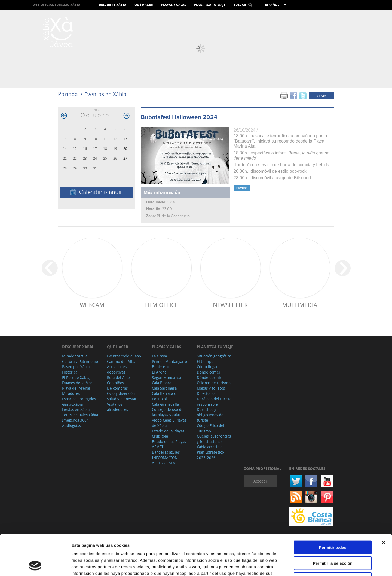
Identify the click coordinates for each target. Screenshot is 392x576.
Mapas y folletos (211, 388)
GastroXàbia (72, 404)
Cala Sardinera (164, 388)
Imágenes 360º (75, 420)
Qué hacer (144, 5)
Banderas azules (166, 452)
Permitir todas (333, 509)
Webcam (92, 305)
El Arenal (160, 372)
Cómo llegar (207, 367)
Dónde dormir (209, 378)
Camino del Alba (121, 361)
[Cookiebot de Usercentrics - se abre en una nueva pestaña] (35, 565)
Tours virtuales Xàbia (80, 415)
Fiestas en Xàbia (76, 409)
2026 (97, 110)
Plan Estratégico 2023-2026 (210, 455)
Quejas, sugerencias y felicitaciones (214, 439)
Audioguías (71, 425)
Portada (68, 94)
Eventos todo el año (124, 356)
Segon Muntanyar (167, 378)
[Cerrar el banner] (384, 504)
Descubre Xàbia (113, 5)
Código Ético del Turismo (211, 428)
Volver (321, 96)
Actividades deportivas (117, 369)
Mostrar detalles (295, 565)
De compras (117, 388)
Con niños (115, 383)
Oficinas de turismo (214, 383)
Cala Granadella (165, 404)
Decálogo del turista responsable (214, 401)
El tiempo (205, 361)
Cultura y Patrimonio (80, 361)
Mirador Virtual (75, 356)
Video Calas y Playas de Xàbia (169, 423)
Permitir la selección (333, 525)
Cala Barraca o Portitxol (164, 396)
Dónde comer (209, 372)
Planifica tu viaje (210, 5)
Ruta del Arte (118, 378)
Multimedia (300, 305)
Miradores (71, 393)
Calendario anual (97, 192)
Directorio (206, 393)
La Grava (159, 356)
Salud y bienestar (122, 399)
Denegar (333, 541)
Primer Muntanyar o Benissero (169, 364)
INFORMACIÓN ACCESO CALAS (165, 460)
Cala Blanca (162, 383)
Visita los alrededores (117, 407)
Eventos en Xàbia (105, 94)
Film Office (161, 305)
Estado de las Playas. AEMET (169, 444)
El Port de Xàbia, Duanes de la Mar (77, 380)
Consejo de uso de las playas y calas (168, 412)
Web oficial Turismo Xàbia (56, 5)
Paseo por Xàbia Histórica (76, 369)
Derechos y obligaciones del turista (211, 415)
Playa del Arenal (76, 388)
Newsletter (230, 305)
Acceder (260, 481)
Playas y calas (174, 5)
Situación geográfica (214, 356)
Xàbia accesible (210, 447)
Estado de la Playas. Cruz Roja (169, 434)
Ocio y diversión (121, 393)
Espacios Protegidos (79, 399)
